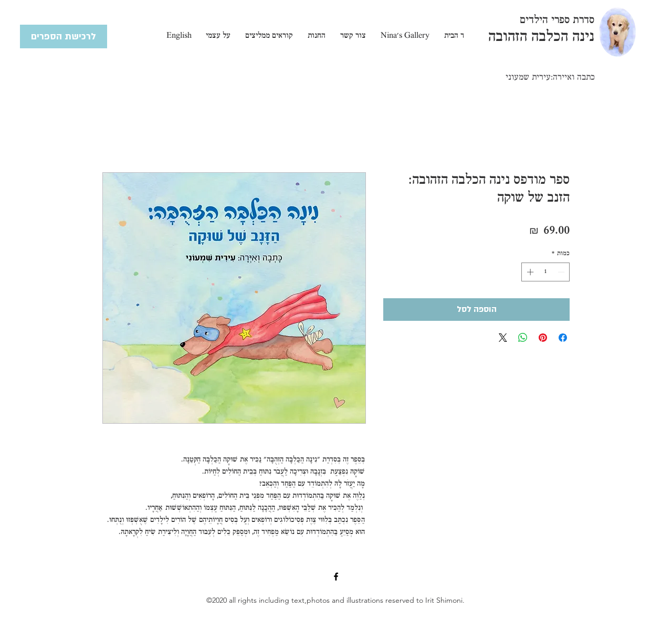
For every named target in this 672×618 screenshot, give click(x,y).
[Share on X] (503, 338)
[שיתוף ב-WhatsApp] (523, 338)
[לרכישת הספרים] (64, 36)
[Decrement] (562, 272)
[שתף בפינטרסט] (543, 338)
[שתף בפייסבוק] (563, 338)
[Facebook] (336, 577)
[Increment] (529, 272)
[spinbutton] (546, 272)
